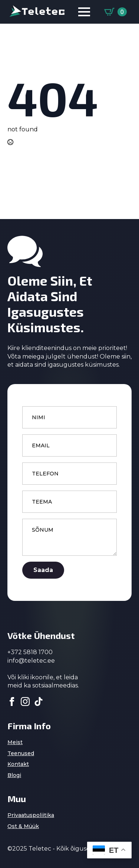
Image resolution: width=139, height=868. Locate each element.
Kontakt (18, 764)
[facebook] (12, 702)
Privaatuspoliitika (31, 815)
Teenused (21, 753)
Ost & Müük (23, 826)
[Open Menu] (84, 12)
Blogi (14, 775)
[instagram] (25, 702)
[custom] (39, 702)
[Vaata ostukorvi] (115, 12)
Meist (15, 742)
